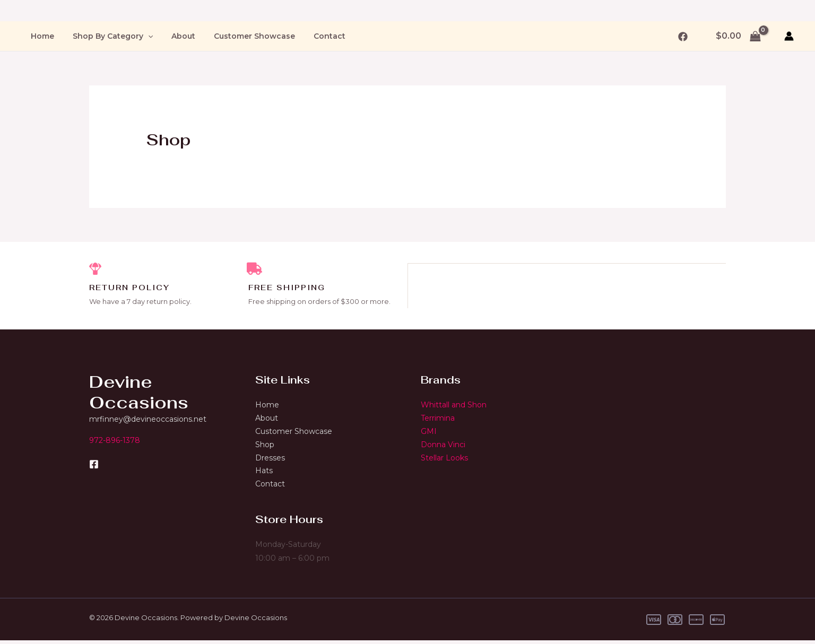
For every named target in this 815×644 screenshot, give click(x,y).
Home (40, 36)
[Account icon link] (789, 36)
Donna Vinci (443, 446)
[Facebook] (683, 37)
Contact (313, 36)
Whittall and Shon (454, 406)
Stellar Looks (444, 460)
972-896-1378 (115, 441)
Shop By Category (107, 36)
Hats (264, 474)
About (174, 36)
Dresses (270, 460)
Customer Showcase (241, 36)
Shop (265, 446)
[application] (142, 36)
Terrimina (438, 419)
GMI (429, 433)
